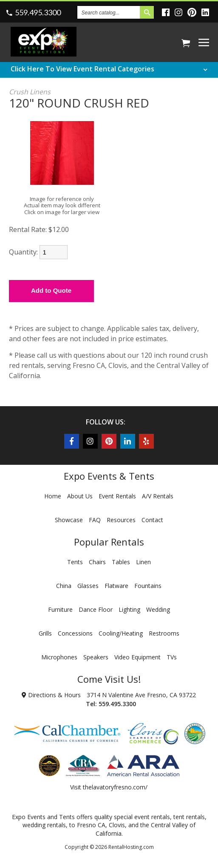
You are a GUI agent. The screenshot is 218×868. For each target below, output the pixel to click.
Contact (152, 520)
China (64, 586)
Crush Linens (30, 92)
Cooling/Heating (121, 633)
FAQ (95, 520)
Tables (121, 562)
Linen (143, 562)
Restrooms (164, 633)
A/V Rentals (158, 496)
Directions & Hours (51, 695)
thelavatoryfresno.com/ (115, 787)
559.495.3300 (38, 12)
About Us (80, 496)
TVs (172, 657)
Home (53, 496)
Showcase (69, 520)
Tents (75, 562)
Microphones (59, 657)
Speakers (96, 657)
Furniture (60, 609)
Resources (121, 520)
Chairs (97, 562)
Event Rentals (117, 496)
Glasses (88, 586)
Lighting (129, 609)
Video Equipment (137, 657)
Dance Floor (96, 609)
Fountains (148, 586)
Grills (45, 633)
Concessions (75, 633)
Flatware (116, 586)
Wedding (158, 609)
